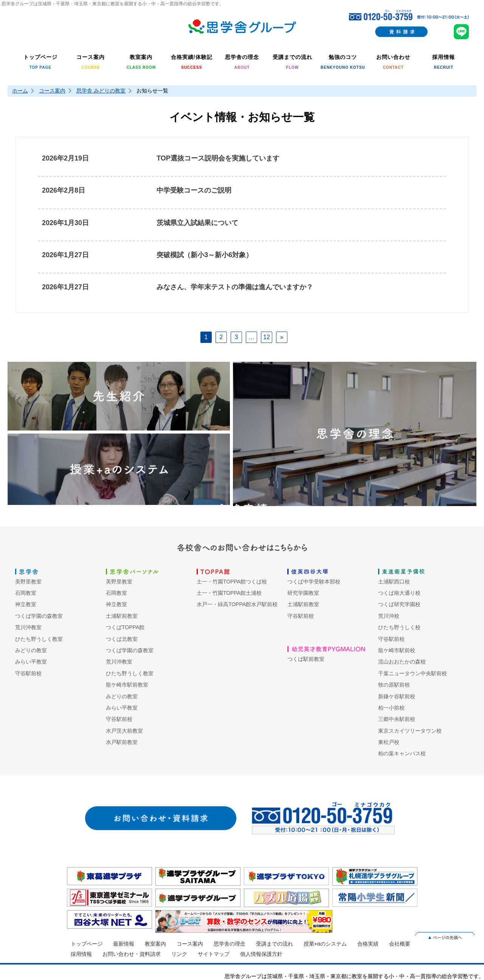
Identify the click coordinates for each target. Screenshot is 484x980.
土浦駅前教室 (122, 616)
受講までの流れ (275, 944)
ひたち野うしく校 (399, 627)
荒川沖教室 (28, 627)
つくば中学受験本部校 (314, 582)
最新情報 (124, 944)
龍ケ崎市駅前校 (397, 650)
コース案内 (52, 91)
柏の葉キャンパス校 (402, 753)
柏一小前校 (391, 708)
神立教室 (26, 604)
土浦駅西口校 (394, 582)
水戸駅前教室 (122, 742)
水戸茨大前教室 (124, 731)
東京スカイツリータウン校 (410, 731)
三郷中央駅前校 (397, 719)
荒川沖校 (389, 616)
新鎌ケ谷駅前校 (397, 696)
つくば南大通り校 (399, 593)
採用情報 (81, 954)
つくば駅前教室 (306, 659)
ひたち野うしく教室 (39, 639)
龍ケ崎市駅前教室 (127, 685)
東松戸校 (389, 742)
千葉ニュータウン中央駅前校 (413, 673)
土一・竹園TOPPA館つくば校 (232, 582)
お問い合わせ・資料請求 (132, 954)
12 (267, 337)
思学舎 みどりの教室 (101, 91)
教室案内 (155, 944)
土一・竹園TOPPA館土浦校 (229, 593)
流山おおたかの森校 (402, 662)
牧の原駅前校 (394, 685)
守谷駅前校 (28, 673)
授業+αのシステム (325, 944)
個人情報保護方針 (261, 954)
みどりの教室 (31, 650)
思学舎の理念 (230, 944)
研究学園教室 (303, 593)
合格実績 (368, 944)
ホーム (20, 91)
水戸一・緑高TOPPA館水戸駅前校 (237, 604)
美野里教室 (28, 582)
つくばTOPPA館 (125, 627)
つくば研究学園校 (399, 604)
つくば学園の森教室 (39, 616)
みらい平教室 (31, 662)
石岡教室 (26, 593)
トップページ (87, 944)
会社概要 (400, 944)
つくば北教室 (122, 639)
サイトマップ (214, 954)
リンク (179, 954)
